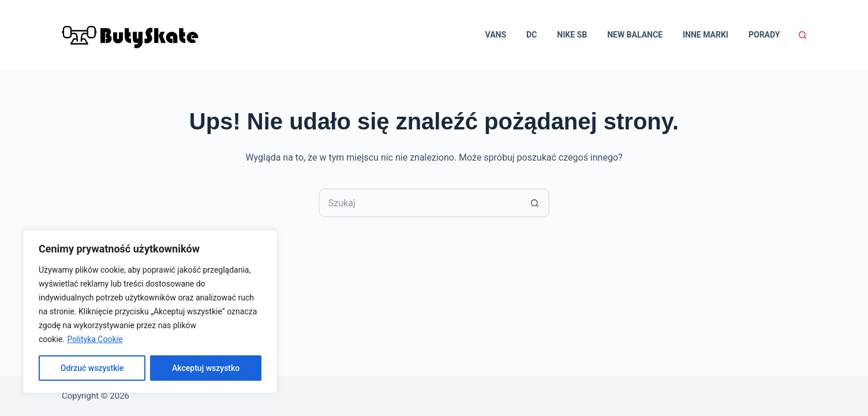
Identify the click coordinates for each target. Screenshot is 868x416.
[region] (150, 311)
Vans (496, 35)
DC (532, 35)
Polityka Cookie (95, 339)
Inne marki (706, 35)
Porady (764, 35)
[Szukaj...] (420, 203)
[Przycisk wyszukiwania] (535, 203)
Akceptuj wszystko (206, 368)
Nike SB (572, 35)
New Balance (635, 35)
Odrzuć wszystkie (92, 368)
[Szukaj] (802, 35)
